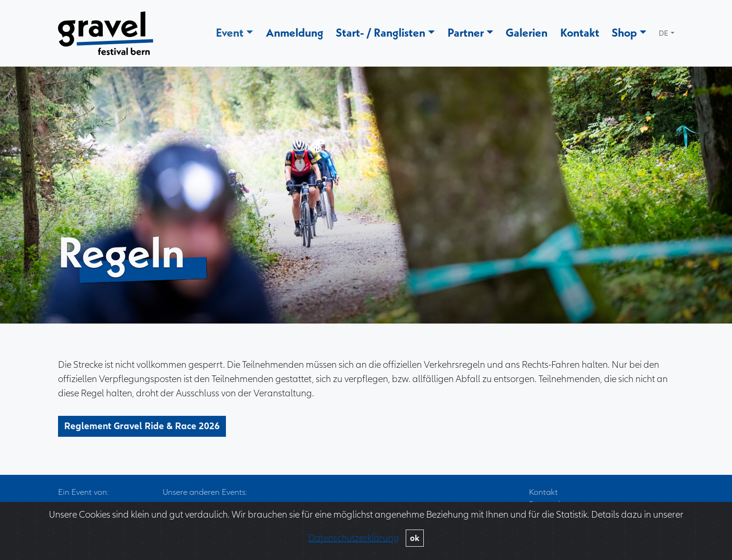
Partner (466, 32)
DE (664, 33)
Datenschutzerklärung (354, 538)
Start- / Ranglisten (381, 32)
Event (230, 32)
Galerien (527, 32)
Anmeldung (295, 32)
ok (415, 538)
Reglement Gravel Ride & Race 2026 (142, 435)
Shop (624, 32)
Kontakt (580, 32)
